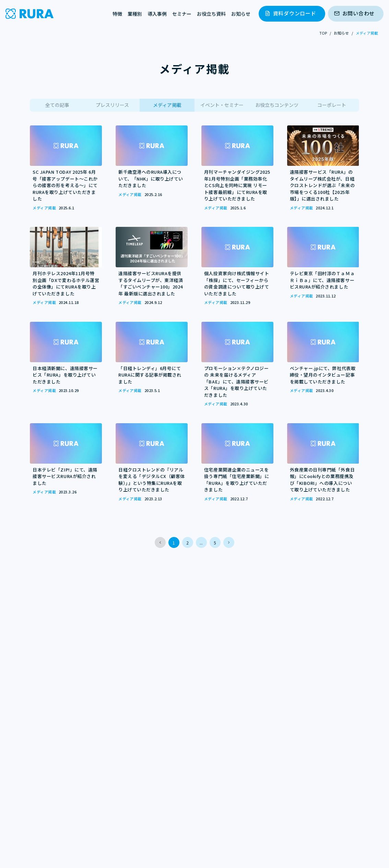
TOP (323, 33)
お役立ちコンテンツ (277, 105)
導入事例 (157, 14)
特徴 (117, 14)
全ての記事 (57, 105)
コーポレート (332, 105)
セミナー (182, 14)
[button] (160, 542)
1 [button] (174, 543)
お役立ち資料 (211, 14)
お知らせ (241, 14)
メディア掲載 (167, 105)
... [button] (201, 543)
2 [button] (187, 543)
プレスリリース (112, 105)
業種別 (135, 14)
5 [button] (215, 543)
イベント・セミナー (222, 105)
